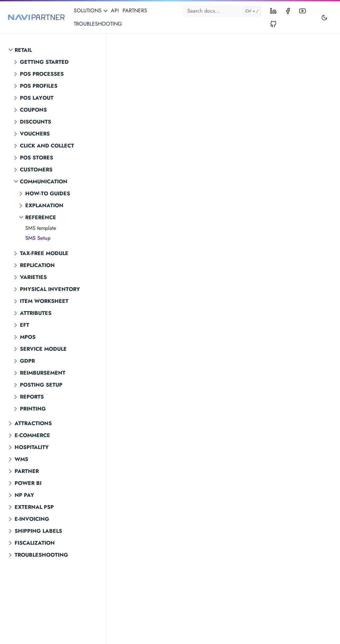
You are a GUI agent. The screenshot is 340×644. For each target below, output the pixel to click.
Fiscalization (35, 543)
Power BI (28, 483)
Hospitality (32, 447)
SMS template (41, 228)
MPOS (28, 337)
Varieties (33, 277)
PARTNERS (135, 10)
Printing (33, 409)
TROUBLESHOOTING (98, 24)
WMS (21, 459)
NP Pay (24, 495)
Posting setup (41, 385)
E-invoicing (32, 519)
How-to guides (48, 193)
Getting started (44, 62)
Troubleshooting (41, 555)
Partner (27, 471)
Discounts (36, 122)
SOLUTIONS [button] (91, 10)
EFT (25, 325)
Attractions (33, 423)
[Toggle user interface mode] (324, 17)
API (115, 10)
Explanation (44, 205)
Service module (43, 349)
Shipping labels (38, 531)
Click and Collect (47, 146)
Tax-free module (44, 253)
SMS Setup (38, 238)
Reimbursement (43, 373)
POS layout (37, 98)
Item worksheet (44, 301)
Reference (41, 217)
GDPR (27, 361)
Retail (23, 50)
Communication (44, 182)
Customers (36, 170)
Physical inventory (50, 289)
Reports (32, 397)
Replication (37, 265)
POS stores (37, 158)
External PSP (34, 507)
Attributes (36, 313)
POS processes (42, 74)
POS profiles (39, 86)
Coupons (33, 110)
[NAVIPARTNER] (36, 17)
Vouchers (35, 134)
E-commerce (32, 435)
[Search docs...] (222, 11)
